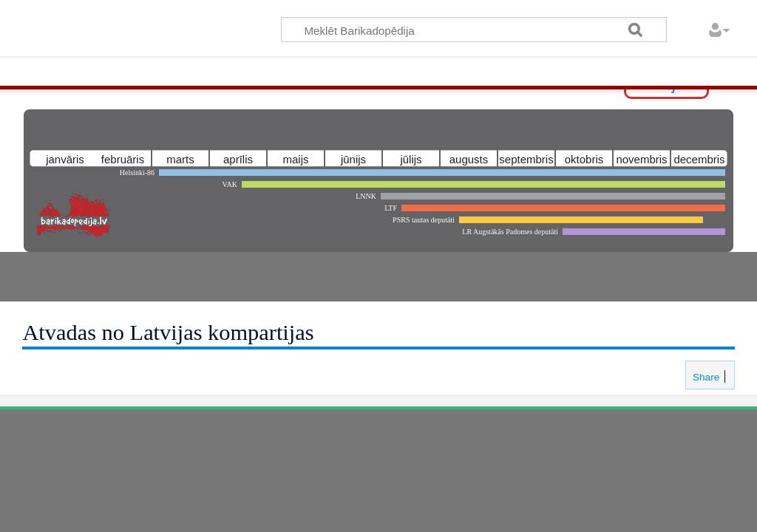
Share (705, 377)
